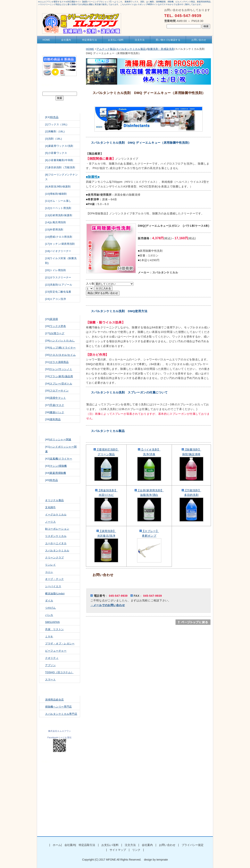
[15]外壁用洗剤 (54, 230)
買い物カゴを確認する (168, 40)
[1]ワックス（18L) (56, 124)
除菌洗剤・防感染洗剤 (161, 49)
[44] (56, 473)
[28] (60, 341)
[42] (59, 459)
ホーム (57, 845)
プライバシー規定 (193, 845)
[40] (58, 439)
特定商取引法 (90, 40)
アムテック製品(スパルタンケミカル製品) (122, 49)
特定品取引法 (87, 845)
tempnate (162, 860)
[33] (59, 376)
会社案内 (66, 40)
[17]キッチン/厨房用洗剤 (60, 244)
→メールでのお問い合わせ (108, 605)
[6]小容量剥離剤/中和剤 (59, 160)
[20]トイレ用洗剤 (56, 270)
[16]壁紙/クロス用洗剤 (59, 237)
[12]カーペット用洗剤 (58, 208)
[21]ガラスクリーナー (58, 277)
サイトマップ (118, 850)
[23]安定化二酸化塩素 (58, 292)
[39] (53, 419)
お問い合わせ (199, 40)
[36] (56, 398)
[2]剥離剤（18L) (55, 131)
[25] (52, 319)
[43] (56, 466)
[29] (60, 348)
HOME (46, 40)
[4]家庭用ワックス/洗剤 (59, 146)
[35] (57, 391)
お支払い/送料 (116, 40)
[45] (52, 480)
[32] (59, 369)
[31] (57, 362)
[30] (60, 355)
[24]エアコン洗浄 (56, 299)
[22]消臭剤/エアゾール (59, 285)
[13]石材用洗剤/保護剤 (59, 215)
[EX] (52, 117)
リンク (136, 850)
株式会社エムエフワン (60, 731)
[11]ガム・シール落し (58, 201)
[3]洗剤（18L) (54, 139)
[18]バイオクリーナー (58, 251)
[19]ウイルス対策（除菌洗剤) (61, 261)
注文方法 (140, 40)
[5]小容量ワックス (56, 153)
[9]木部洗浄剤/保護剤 (58, 187)
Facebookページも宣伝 (60, 737)
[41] (61, 449)
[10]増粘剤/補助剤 (56, 194)
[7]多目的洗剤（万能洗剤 (60, 167)
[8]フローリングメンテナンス (61, 177)
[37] (55, 405)
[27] (55, 333)
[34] (59, 384)
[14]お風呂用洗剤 (56, 222)
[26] (56, 326)
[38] (55, 412)
